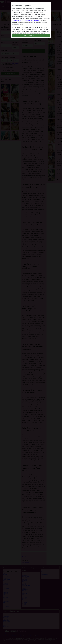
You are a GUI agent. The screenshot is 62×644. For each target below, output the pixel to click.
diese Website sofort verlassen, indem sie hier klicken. (26, 20)
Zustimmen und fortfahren (31, 35)
